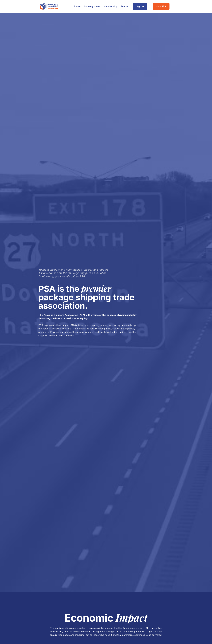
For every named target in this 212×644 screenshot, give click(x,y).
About (77, 6)
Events (125, 6)
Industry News (92, 6)
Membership (110, 6)
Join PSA (161, 6)
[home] (49, 6)
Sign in (140, 6)
